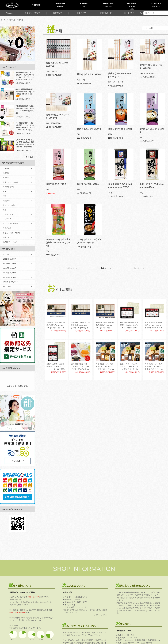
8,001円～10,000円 (17, 277)
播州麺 (21, 20)
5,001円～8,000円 (17, 273)
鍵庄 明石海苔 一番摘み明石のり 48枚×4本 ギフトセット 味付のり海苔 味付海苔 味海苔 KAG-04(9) (56, 367)
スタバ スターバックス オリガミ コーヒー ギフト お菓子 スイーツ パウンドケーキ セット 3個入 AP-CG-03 (129, 367)
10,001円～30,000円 (17, 282)
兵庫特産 (12, 20)
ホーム (3, 20)
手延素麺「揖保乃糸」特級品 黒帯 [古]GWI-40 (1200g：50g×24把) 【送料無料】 (80, 325)
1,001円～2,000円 (17, 259)
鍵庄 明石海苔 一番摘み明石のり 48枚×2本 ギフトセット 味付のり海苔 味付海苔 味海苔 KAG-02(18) (129, 325)
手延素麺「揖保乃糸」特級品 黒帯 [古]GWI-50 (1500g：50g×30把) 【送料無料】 (105, 325)
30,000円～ (17, 287)
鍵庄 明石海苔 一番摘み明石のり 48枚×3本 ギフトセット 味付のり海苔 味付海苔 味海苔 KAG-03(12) (154, 325)
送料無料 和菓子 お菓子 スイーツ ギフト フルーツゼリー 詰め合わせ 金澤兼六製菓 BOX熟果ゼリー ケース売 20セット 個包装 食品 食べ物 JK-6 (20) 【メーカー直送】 (81, 367)
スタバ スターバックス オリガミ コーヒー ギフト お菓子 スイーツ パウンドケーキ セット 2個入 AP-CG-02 (105, 367)
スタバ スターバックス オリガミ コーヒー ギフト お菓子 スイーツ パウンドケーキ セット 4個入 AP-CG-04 (154, 367)
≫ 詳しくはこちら (101, 615)
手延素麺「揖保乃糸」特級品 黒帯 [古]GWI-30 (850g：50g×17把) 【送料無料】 (56, 325)
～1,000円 (17, 254)
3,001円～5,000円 (17, 268)
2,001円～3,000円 (17, 264)
